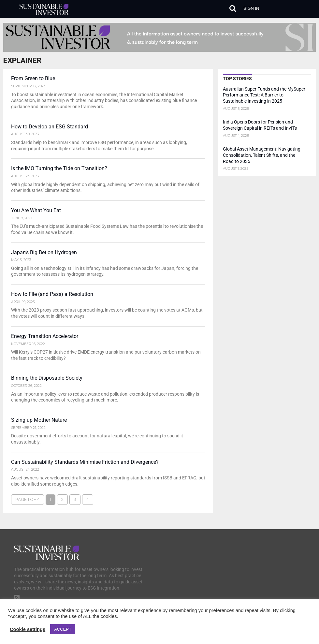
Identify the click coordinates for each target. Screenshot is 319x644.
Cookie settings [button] (28, 629)
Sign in (251, 8)
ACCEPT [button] (63, 629)
